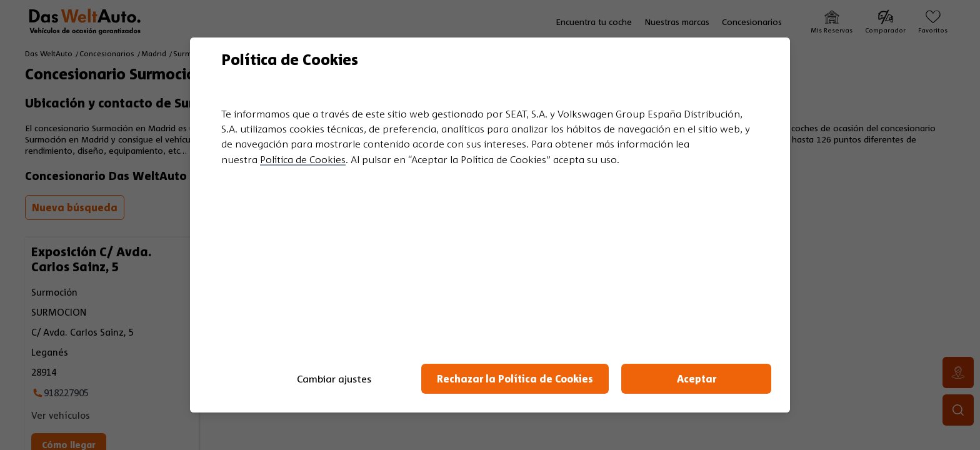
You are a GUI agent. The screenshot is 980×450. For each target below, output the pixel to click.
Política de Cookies (303, 159)
